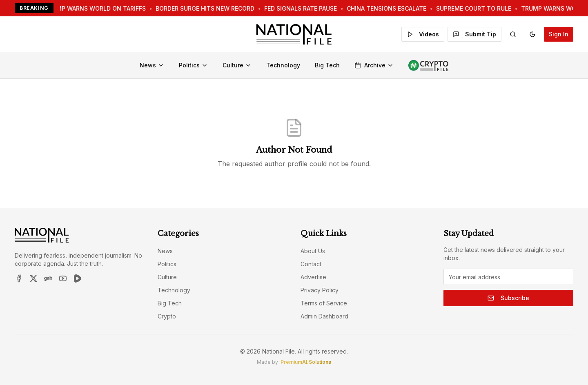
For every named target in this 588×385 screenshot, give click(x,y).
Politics (193, 65)
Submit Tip (474, 34)
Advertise (313, 277)
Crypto (167, 316)
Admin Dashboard (324, 316)
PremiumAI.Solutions (306, 362)
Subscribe (508, 298)
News (152, 65)
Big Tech (327, 65)
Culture (237, 65)
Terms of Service (324, 303)
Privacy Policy (320, 290)
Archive (374, 65)
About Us (313, 251)
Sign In (559, 34)
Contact (311, 264)
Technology (283, 65)
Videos (423, 34)
